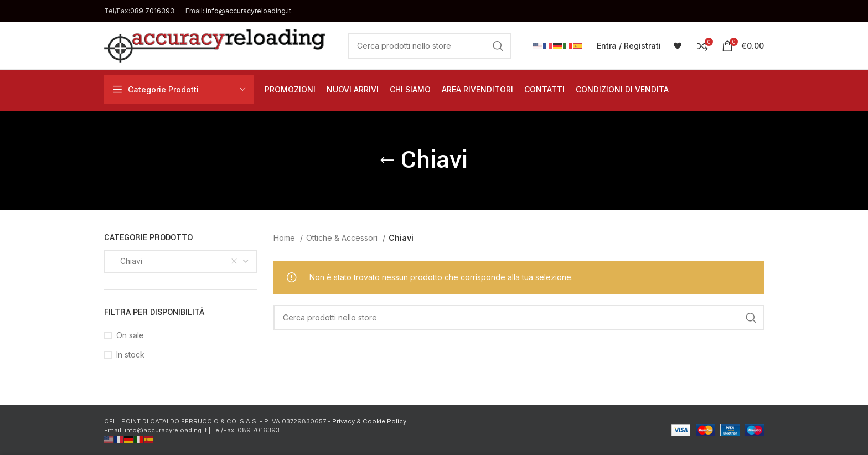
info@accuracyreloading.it (249, 11)
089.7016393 (152, 11)
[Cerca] (429, 46)
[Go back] (387, 161)
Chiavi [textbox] (128, 261)
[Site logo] (215, 45)
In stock (130, 355)
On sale (130, 335)
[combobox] (180, 261)
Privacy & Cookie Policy (369, 421)
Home (285, 238)
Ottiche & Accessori (343, 238)
